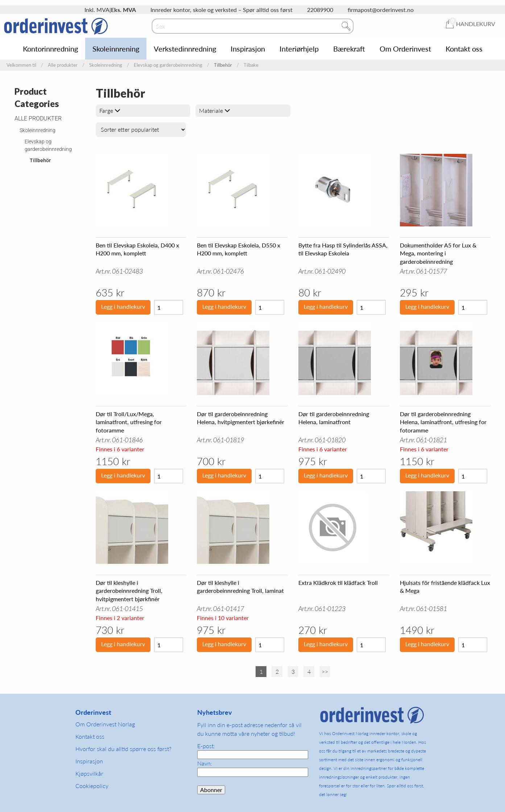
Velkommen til (21, 65)
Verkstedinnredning (185, 49)
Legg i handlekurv (123, 306)
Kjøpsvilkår (89, 773)
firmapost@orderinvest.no (381, 10)
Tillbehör (40, 160)
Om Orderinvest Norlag (105, 724)
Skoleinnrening (116, 49)
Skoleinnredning (106, 65)
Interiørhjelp (299, 49)
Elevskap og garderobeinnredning (168, 65)
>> (325, 671)
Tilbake (251, 65)
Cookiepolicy (92, 786)
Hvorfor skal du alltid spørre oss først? (123, 749)
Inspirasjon (248, 49)
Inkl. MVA (97, 10)
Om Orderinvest (405, 49)
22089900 (320, 10)
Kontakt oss (464, 49)
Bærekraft (349, 49)
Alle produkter (63, 65)
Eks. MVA (123, 10)
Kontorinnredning (50, 49)
